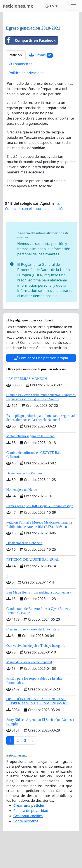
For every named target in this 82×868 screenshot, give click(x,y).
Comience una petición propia (41, 358)
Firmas (41, 55)
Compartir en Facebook (30, 40)
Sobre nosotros (26, 821)
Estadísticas (20, 64)
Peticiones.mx (18, 6)
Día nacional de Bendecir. (24, 543)
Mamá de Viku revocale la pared (29, 662)
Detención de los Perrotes (24, 473)
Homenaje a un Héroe (22, 490)
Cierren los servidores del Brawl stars (33, 629)
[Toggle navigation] (73, 6)
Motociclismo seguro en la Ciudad (30, 436)
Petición (15, 55)
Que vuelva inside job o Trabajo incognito (36, 646)
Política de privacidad (26, 73)
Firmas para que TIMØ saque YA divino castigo (40, 506)
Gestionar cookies (28, 816)
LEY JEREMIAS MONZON (27, 379)
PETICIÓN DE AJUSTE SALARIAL (33, 560)
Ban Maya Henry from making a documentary (39, 592)
